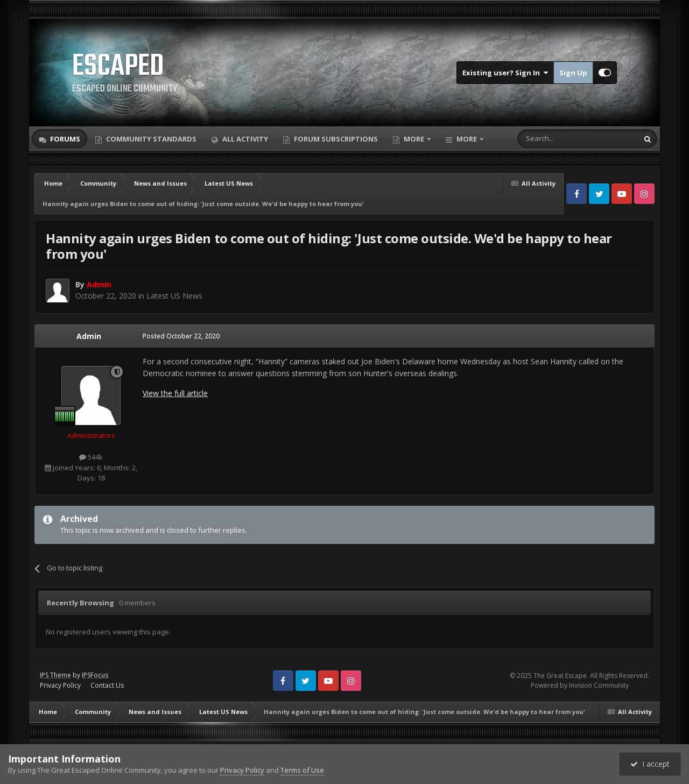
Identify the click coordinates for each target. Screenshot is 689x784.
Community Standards (150, 139)
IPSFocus (95, 675)
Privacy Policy (60, 685)
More (414, 139)
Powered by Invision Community (580, 685)
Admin (89, 336)
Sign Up (573, 73)
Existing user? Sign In (505, 73)
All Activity (244, 139)
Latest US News (174, 296)
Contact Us (107, 685)
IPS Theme (55, 675)
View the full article (175, 393)
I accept (650, 764)
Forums (64, 139)
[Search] (551, 139)
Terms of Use (302, 770)
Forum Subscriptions (335, 139)
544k (91, 457)
